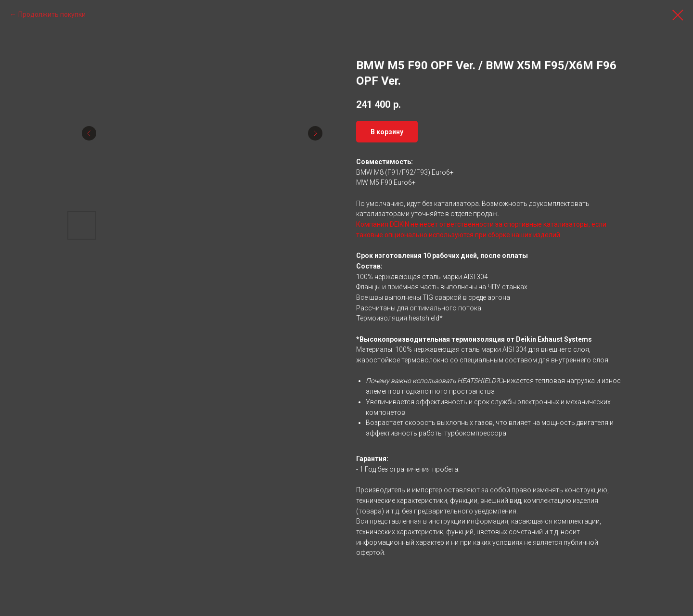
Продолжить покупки (52, 14)
